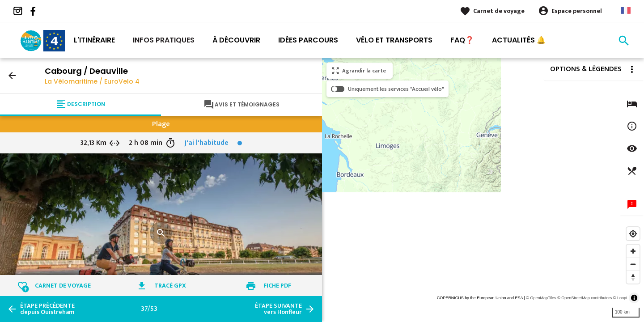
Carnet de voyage (499, 11)
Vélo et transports (394, 40)
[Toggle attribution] (634, 298)
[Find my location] (633, 234)
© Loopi (620, 298)
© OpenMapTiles (541, 298)
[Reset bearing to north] (633, 277)
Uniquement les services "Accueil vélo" (396, 89)
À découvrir (236, 40)
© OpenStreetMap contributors (585, 298)
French (626, 11)
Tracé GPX (170, 286)
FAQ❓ (462, 40)
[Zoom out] (633, 264)
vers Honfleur (278, 309)
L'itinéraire (94, 40)
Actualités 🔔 (519, 40)
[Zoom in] (633, 251)
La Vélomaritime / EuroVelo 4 (92, 81)
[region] (483, 190)
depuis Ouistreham (47, 309)
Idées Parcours (308, 40)
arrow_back (12, 76)
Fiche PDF (277, 286)
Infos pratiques (164, 40)
